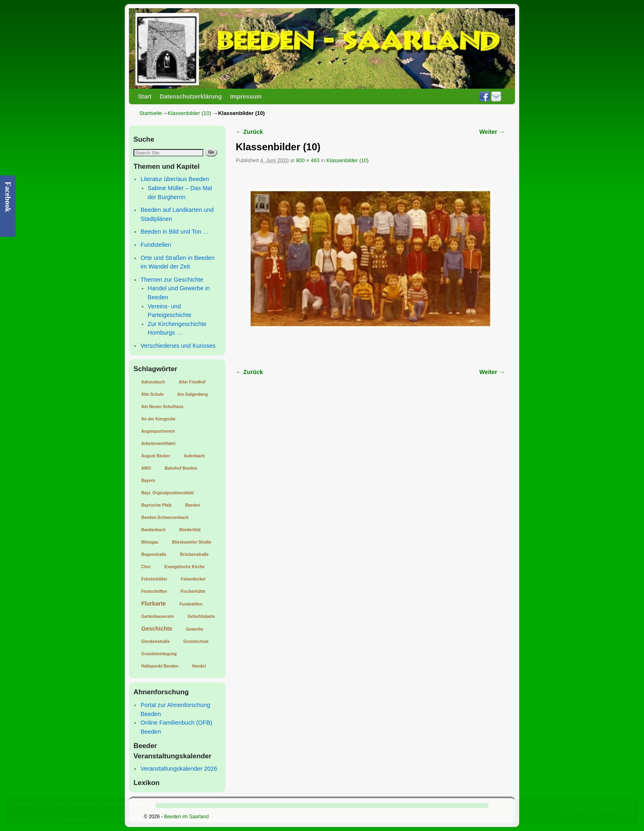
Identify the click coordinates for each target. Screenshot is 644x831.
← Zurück (249, 132)
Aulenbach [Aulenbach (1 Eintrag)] (194, 456)
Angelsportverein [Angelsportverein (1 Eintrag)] (158, 431)
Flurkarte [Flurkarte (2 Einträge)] (154, 604)
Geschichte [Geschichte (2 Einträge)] (157, 629)
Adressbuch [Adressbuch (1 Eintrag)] (153, 382)
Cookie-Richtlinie (207, 819)
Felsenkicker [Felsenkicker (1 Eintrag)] (193, 579)
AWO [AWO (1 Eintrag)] (146, 468)
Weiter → (492, 132)
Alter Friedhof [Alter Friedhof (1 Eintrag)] (192, 382)
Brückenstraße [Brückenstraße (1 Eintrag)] (194, 554)
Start (145, 96)
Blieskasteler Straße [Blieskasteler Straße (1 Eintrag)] (192, 542)
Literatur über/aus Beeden (175, 179)
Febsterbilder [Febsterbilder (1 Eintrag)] (154, 579)
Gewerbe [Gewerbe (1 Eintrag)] (194, 629)
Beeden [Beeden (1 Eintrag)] (193, 505)
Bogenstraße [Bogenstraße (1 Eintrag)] (154, 554)
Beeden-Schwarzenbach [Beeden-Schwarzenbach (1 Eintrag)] (165, 518)
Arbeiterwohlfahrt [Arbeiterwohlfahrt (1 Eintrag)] (158, 444)
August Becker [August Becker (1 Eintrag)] (156, 456)
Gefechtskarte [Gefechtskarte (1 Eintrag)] (201, 616)
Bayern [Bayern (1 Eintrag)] (148, 481)
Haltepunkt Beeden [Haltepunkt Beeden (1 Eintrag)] (160, 666)
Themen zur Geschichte (172, 280)
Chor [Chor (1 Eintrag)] (146, 567)
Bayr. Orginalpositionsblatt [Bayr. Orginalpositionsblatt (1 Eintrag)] (168, 493)
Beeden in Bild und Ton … (175, 232)
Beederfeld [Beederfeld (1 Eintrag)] (190, 530)
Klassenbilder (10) (189, 113)
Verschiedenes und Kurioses (178, 346)
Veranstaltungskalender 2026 (179, 769)
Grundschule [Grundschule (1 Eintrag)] (196, 642)
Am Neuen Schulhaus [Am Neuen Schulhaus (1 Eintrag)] (162, 407)
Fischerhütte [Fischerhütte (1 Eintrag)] (193, 591)
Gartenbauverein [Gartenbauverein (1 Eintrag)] (158, 616)
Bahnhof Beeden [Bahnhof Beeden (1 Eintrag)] (181, 468)
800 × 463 (308, 160)
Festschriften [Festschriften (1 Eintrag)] (154, 591)
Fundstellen (156, 245)
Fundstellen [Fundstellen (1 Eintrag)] (191, 604)
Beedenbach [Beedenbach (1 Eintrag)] (153, 530)
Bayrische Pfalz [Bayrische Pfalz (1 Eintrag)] (156, 505)
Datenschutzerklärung (191, 96)
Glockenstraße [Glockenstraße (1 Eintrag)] (155, 642)
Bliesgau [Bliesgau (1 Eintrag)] (150, 542)
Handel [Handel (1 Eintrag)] (199, 666)
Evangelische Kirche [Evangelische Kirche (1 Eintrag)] (184, 567)
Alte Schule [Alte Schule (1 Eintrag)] (152, 394)
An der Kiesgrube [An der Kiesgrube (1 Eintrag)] (158, 419)
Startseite (151, 113)
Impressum (246, 96)
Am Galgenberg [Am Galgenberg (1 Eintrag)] (192, 394)
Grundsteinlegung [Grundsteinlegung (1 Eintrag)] (159, 654)
